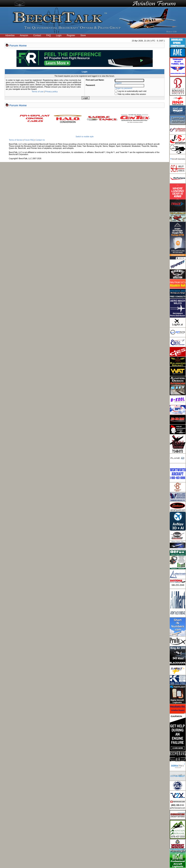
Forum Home (18, 45)
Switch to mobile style (85, 137)
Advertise (10, 35)
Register (71, 35)
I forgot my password (124, 88)
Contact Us (40, 140)
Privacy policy (51, 92)
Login (59, 35)
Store (83, 35)
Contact (37, 35)
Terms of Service (16, 140)
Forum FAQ (29, 140)
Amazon (24, 35)
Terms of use (38, 92)
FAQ (48, 35)
